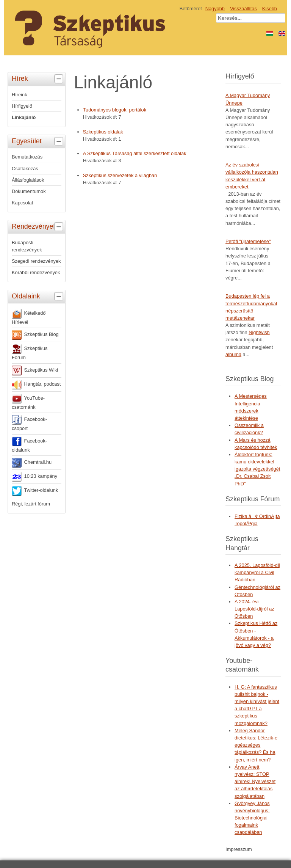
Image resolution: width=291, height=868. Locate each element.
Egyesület (38, 141)
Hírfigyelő (22, 106)
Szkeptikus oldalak (103, 132)
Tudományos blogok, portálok (115, 110)
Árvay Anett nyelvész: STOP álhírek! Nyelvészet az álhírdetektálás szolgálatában (255, 782)
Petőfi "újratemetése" (248, 241)
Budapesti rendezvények (27, 246)
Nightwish (259, 332)
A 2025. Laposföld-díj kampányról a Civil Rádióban (257, 572)
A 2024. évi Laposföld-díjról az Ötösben (254, 609)
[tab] (60, 79)
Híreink (20, 95)
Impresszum (239, 849)
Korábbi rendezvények (36, 272)
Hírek (38, 79)
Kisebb (270, 9)
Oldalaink (38, 297)
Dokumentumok (29, 191)
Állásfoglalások (28, 180)
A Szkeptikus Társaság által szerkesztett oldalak (135, 153)
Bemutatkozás (27, 157)
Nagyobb (215, 9)
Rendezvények (38, 227)
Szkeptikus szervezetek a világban (120, 175)
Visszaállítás (243, 9)
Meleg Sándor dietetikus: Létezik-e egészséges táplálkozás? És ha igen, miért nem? (256, 745)
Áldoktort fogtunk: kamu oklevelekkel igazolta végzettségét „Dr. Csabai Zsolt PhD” (257, 469)
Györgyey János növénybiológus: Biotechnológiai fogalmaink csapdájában (252, 818)
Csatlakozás (25, 169)
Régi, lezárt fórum (31, 504)
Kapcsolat (22, 203)
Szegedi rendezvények (36, 261)
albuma (233, 354)
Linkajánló (24, 117)
